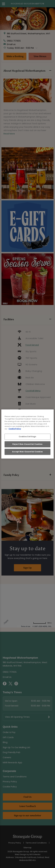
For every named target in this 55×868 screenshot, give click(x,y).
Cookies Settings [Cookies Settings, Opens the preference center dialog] (27, 437)
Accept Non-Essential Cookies (27, 452)
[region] (27, 434)
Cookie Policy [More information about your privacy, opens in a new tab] (15, 429)
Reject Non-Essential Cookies (27, 444)
